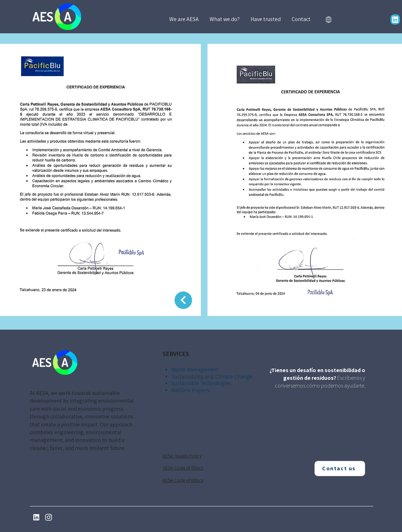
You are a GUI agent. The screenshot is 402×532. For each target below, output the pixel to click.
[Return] (183, 300)
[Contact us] (340, 469)
